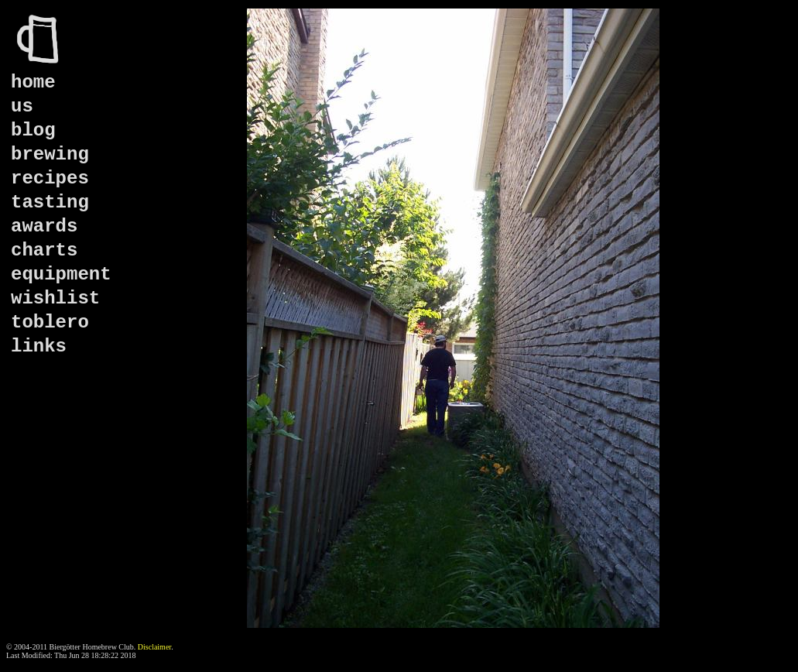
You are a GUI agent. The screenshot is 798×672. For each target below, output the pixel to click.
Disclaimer (154, 647)
